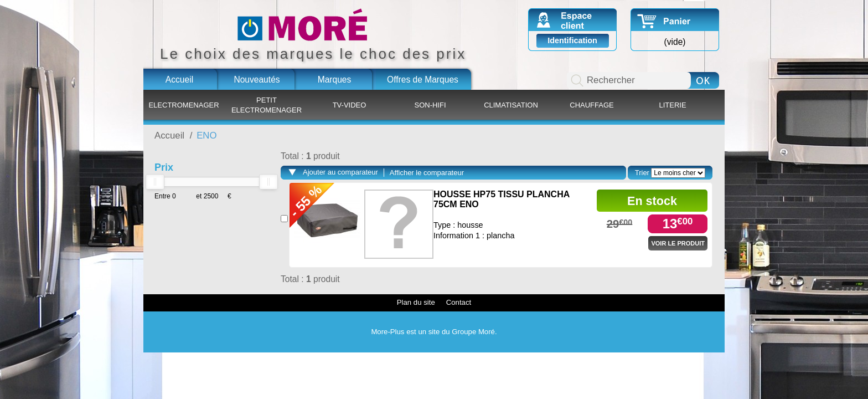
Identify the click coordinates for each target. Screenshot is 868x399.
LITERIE (672, 105)
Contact (459, 302)
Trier (642, 173)
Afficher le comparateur (427, 173)
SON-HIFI (430, 105)
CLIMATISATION (511, 105)
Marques (335, 80)
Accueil (179, 80)
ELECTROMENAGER (184, 105)
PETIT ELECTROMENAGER (267, 105)
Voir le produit (678, 243)
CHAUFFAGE (591, 105)
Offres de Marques (423, 80)
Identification (572, 40)
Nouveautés (257, 80)
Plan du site (416, 302)
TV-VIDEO (350, 105)
